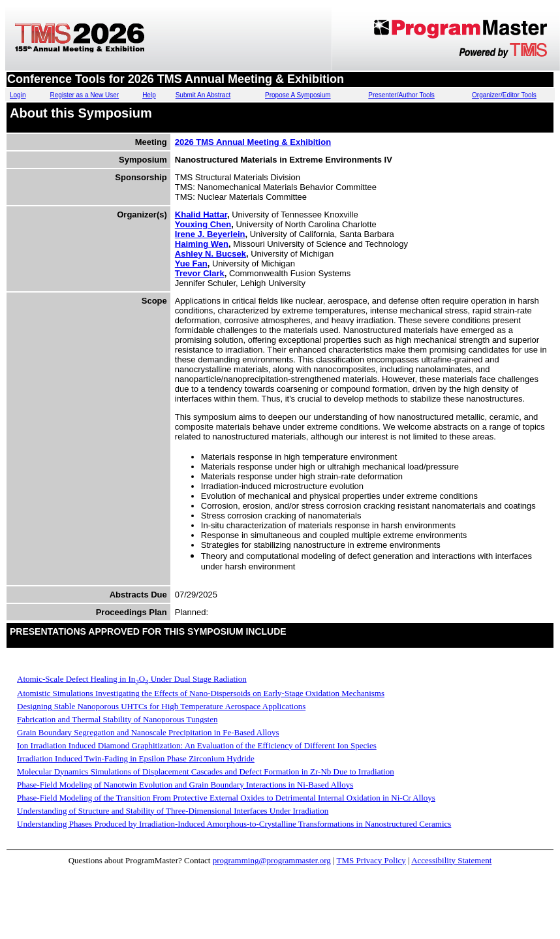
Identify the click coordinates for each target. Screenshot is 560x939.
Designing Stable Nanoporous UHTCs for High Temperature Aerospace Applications (161, 706)
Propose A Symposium (298, 95)
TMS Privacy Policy (371, 860)
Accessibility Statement (451, 860)
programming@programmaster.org (272, 860)
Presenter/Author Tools (401, 95)
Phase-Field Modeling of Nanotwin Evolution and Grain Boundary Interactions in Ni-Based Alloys (185, 785)
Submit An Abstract (203, 95)
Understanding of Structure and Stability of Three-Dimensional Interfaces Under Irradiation (173, 811)
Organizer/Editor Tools (504, 95)
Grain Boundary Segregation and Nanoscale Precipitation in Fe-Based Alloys (148, 732)
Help (149, 95)
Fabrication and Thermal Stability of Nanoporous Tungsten (117, 719)
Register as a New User (85, 95)
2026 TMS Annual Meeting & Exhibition (253, 142)
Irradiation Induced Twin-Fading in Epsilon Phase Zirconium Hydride (136, 758)
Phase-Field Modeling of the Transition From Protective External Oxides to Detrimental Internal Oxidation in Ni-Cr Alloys (226, 798)
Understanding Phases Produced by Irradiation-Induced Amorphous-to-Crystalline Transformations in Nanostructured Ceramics (234, 824)
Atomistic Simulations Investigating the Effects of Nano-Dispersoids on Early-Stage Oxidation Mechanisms (201, 693)
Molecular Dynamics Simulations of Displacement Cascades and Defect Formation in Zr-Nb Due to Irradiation (206, 772)
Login (18, 95)
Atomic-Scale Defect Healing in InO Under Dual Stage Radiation (132, 679)
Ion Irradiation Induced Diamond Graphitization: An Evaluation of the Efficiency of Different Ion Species (197, 745)
